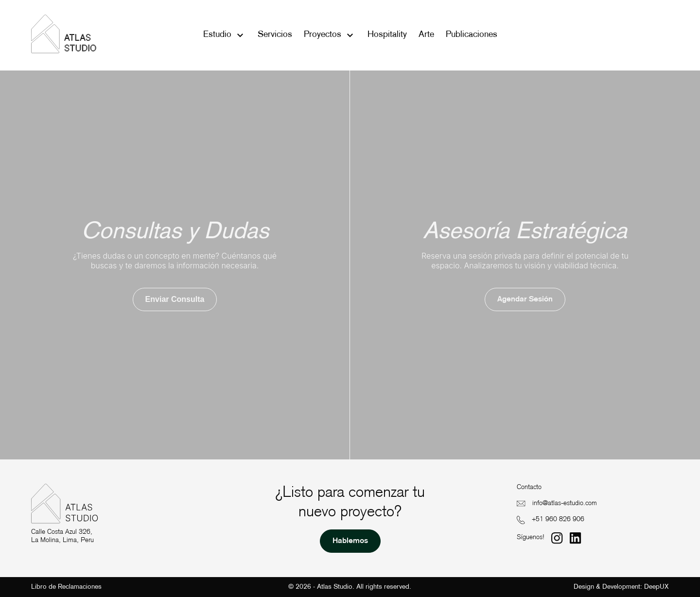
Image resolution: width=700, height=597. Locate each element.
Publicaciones (472, 35)
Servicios (275, 35)
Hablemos (350, 541)
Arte (426, 35)
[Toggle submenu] (240, 35)
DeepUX (656, 587)
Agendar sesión (525, 299)
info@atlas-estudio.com (565, 503)
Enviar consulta (175, 299)
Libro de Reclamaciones (66, 587)
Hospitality (387, 35)
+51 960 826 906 (558, 519)
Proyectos (323, 35)
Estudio (217, 35)
